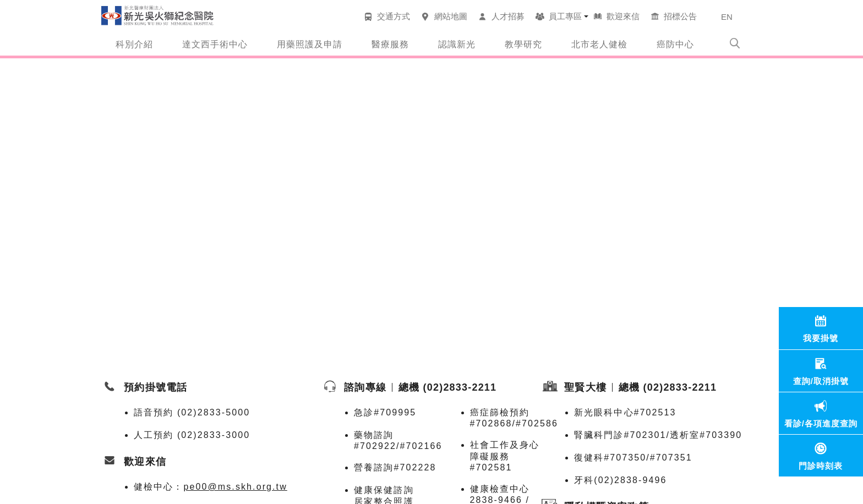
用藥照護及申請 (310, 44)
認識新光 (457, 44)
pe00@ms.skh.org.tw (236, 487)
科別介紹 (134, 44)
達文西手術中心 (215, 44)
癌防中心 (675, 44)
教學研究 (523, 44)
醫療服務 (390, 44)
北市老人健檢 (599, 44)
